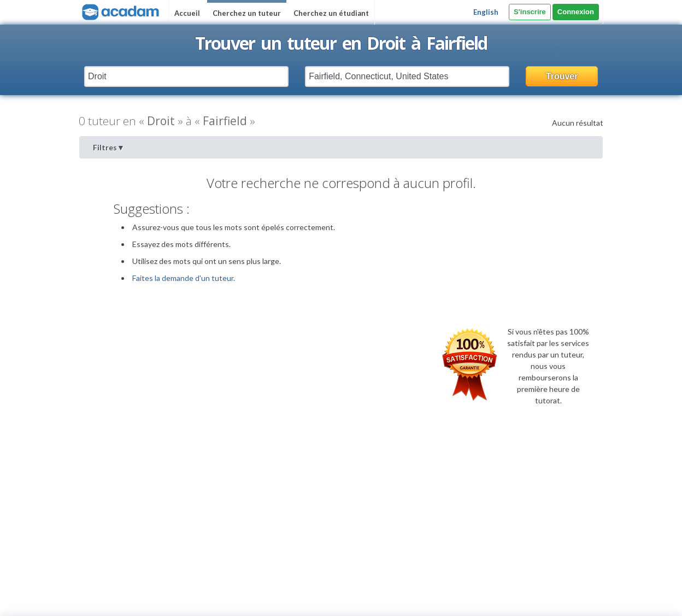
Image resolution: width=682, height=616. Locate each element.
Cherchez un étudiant (331, 13)
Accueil (187, 13)
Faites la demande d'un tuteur (183, 278)
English (486, 12)
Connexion (576, 12)
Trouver (562, 76)
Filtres (109, 147)
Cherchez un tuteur (247, 13)
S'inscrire (530, 12)
